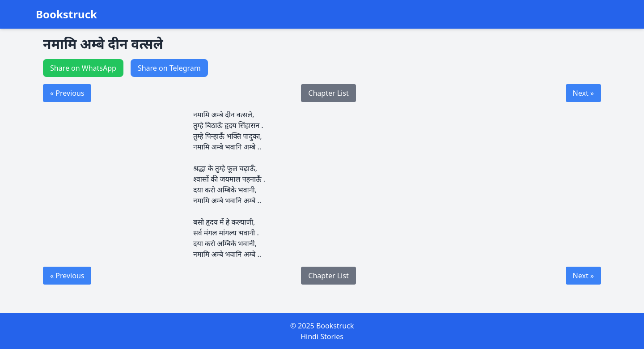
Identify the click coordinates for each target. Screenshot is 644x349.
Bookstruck (66, 14)
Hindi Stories (322, 336)
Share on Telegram (169, 68)
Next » (583, 93)
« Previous (67, 93)
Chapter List (328, 93)
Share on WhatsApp (83, 68)
